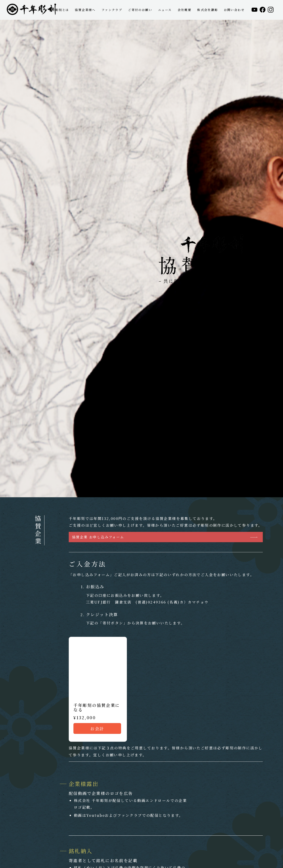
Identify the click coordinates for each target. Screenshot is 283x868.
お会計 (97, 728)
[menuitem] (59, 10)
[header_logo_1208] (31, 10)
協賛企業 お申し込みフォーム (98, 537)
